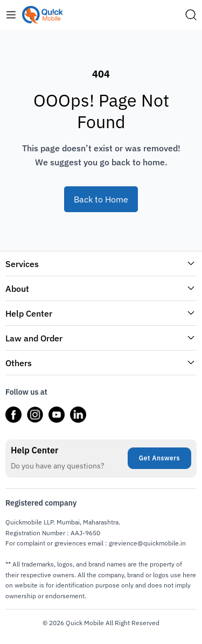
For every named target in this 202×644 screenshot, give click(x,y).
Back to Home (101, 199)
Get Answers (159, 458)
